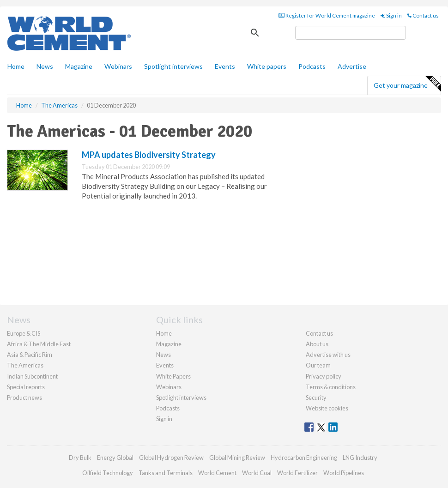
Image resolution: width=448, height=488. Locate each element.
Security (316, 398)
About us (317, 344)
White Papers (173, 376)
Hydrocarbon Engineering (304, 458)
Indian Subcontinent (32, 376)
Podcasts (312, 66)
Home (16, 66)
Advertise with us (328, 355)
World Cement (217, 473)
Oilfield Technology (108, 473)
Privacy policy (324, 376)
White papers (267, 66)
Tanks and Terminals (166, 473)
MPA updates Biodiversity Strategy (149, 155)
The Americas (25, 365)
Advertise (352, 66)
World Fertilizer (297, 473)
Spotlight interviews (173, 66)
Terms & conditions (331, 387)
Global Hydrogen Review (171, 458)
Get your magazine (407, 84)
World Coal (257, 473)
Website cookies (327, 408)
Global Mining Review (237, 458)
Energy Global (115, 458)
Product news (24, 398)
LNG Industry (360, 458)
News (163, 355)
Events (225, 66)
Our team (318, 365)
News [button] (45, 66)
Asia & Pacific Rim (30, 355)
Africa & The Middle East (39, 344)
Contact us (423, 15)
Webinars (118, 66)
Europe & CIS (24, 333)
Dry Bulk (80, 458)
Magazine (79, 66)
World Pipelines (344, 473)
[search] (351, 33)
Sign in (391, 15)
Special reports (26, 387)
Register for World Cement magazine (327, 15)
